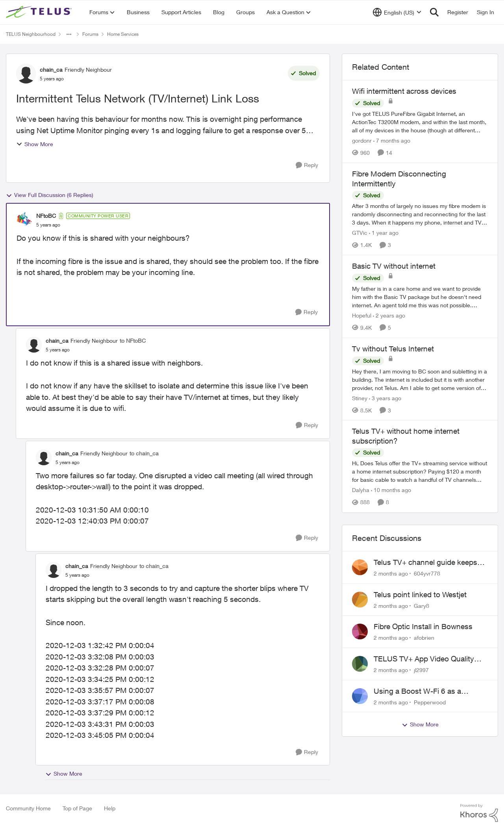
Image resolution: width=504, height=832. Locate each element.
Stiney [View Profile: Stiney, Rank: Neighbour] (360, 398)
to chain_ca (144, 453)
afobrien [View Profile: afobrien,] (424, 638)
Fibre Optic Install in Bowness (423, 626)
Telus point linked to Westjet (420, 594)
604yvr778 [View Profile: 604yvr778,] (427, 573)
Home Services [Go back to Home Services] (123, 34)
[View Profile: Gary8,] (360, 600)
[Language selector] (397, 12)
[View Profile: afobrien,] (360, 631)
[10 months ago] (391, 490)
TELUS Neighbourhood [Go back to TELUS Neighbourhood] (31, 34)
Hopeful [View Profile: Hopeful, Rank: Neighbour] (362, 315)
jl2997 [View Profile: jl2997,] (421, 670)
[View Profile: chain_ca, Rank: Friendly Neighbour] (26, 74)
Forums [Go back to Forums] (90, 34)
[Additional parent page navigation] (69, 34)
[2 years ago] (389, 315)
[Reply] (307, 165)
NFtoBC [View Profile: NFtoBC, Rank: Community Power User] (46, 216)
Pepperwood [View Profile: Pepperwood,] (430, 702)
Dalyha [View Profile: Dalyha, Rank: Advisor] (361, 490)
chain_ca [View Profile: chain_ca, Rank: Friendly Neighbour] (51, 70)
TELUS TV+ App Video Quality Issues (424, 659)
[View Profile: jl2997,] (360, 664)
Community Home (28, 808)
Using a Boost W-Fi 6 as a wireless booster (417, 691)
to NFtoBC (133, 341)
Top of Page (77, 808)
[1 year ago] (384, 233)
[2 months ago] (391, 573)
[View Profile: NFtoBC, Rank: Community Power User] (24, 220)
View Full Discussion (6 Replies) (50, 195)
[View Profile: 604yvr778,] (360, 567)
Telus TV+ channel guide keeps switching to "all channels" (425, 563)
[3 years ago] (385, 398)
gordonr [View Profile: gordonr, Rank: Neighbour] (362, 140)
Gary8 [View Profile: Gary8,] (422, 605)
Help (110, 808)
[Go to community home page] (40, 12)
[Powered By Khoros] (479, 813)
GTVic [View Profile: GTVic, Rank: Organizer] (360, 233)
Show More (35, 144)
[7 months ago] (392, 140)
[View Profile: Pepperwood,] (360, 696)
